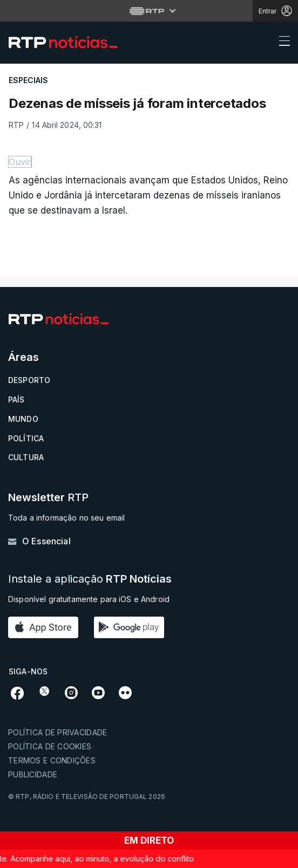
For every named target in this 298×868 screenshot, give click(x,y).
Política (26, 438)
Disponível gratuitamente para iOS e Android (89, 599)
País (16, 399)
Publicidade (33, 774)
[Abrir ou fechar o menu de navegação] (281, 43)
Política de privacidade (57, 732)
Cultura (26, 457)
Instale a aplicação (90, 579)
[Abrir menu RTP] (149, 11)
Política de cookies (50, 746)
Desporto (29, 380)
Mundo (23, 419)
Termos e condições (52, 760)
